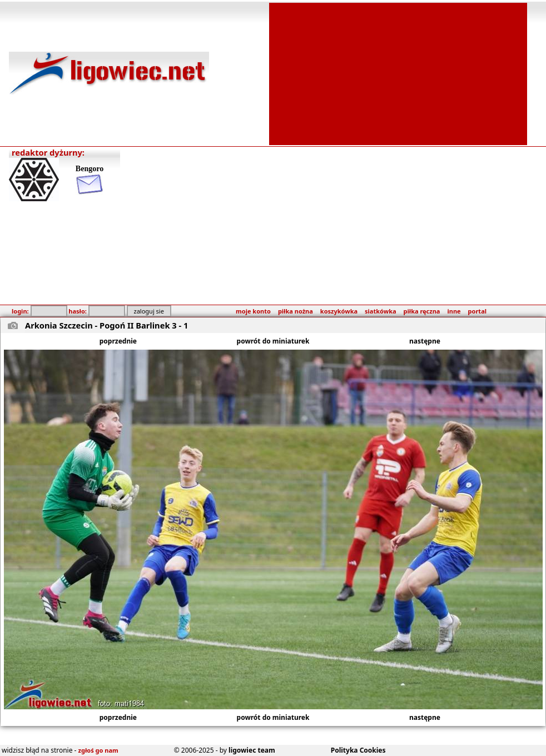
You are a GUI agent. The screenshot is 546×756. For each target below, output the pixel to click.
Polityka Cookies (358, 750)
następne (425, 341)
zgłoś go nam (98, 750)
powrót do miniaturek (273, 341)
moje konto (253, 311)
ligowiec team (252, 750)
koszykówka (339, 311)
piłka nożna (296, 311)
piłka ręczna (422, 311)
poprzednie (118, 341)
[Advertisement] (398, 73)
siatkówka (380, 311)
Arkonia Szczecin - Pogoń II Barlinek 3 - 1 (106, 325)
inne (454, 311)
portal (477, 311)
